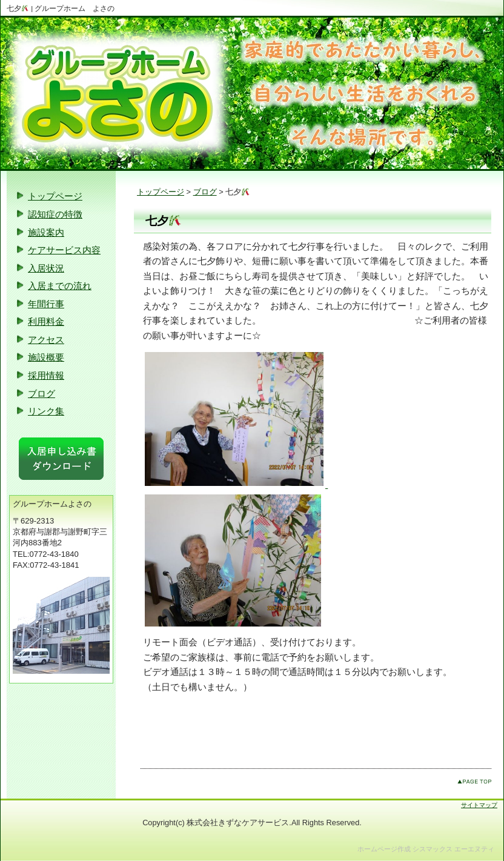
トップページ (161, 192)
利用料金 (46, 321)
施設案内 (46, 232)
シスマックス (433, 849)
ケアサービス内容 (64, 250)
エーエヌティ (474, 849)
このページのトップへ (474, 781)
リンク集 (46, 411)
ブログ (205, 192)
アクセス (46, 340)
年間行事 (46, 304)
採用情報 (46, 375)
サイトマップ (479, 805)
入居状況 (46, 268)
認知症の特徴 (55, 214)
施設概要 (46, 357)
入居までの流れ (60, 286)
